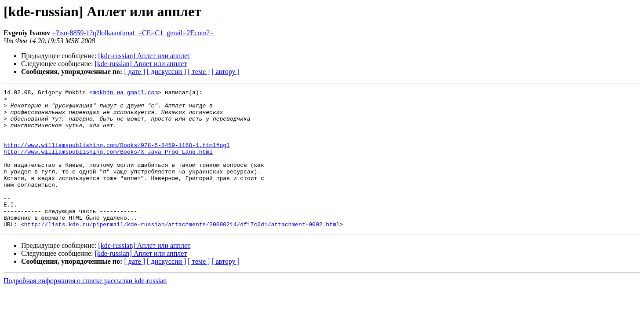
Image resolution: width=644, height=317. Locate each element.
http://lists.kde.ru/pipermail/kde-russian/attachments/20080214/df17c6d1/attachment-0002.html (182, 252)
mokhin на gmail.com (125, 93)
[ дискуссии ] (166, 72)
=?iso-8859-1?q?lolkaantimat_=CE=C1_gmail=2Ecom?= (133, 33)
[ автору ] (225, 72)
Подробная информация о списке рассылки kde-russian (85, 308)
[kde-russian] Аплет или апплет (144, 56)
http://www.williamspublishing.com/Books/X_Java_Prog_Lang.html (108, 165)
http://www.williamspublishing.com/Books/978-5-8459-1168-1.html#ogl (117, 157)
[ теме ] (199, 72)
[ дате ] (135, 72)
